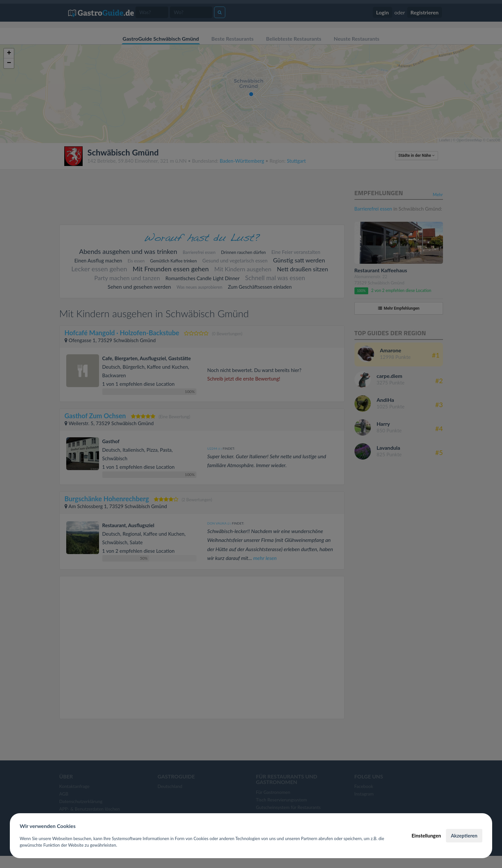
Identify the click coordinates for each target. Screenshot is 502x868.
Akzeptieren (464, 836)
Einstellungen (426, 836)
